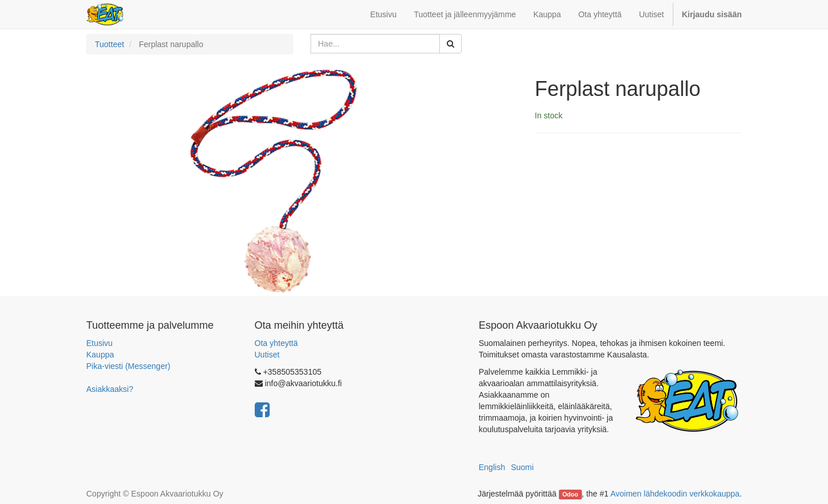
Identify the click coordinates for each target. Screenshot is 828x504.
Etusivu (99, 343)
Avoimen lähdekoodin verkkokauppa (675, 494)
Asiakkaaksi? (110, 389)
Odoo (570, 494)
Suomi (522, 467)
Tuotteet (110, 44)
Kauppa (100, 355)
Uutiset (267, 355)
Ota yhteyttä (276, 343)
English (492, 467)
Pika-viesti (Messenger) (128, 366)
